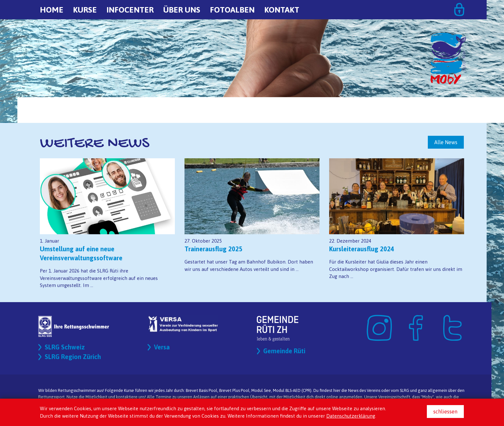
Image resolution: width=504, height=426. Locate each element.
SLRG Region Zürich (73, 357)
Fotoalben (232, 10)
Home (52, 10)
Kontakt (282, 10)
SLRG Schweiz (65, 347)
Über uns (182, 10)
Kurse (85, 10)
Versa (162, 347)
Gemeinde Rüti (284, 351)
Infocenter (130, 10)
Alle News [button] (446, 142)
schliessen (445, 412)
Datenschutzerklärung (351, 416)
